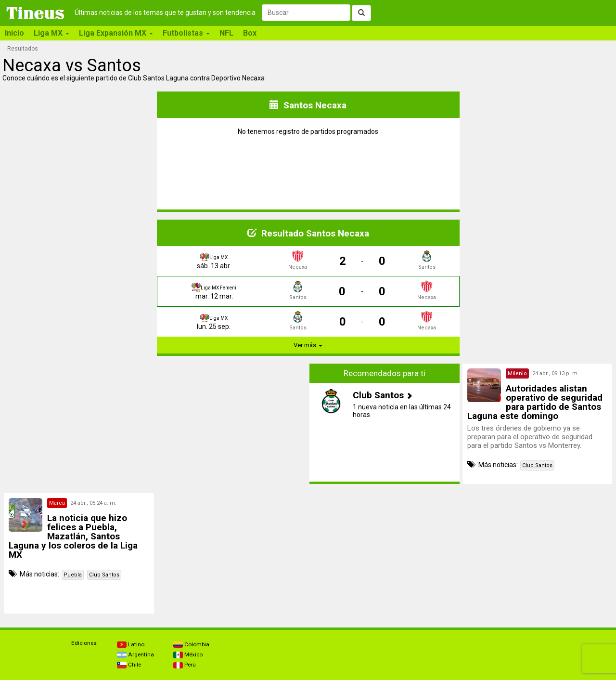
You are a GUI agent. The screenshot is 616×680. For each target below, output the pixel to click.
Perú (185, 665)
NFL (226, 33)
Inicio (14, 33)
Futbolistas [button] (186, 33)
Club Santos (537, 465)
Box (250, 33)
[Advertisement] (79, 424)
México (188, 654)
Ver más (308, 345)
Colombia (191, 644)
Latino (131, 644)
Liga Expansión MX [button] (116, 33)
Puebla (73, 575)
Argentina (135, 654)
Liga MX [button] (51, 33)
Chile (129, 665)
